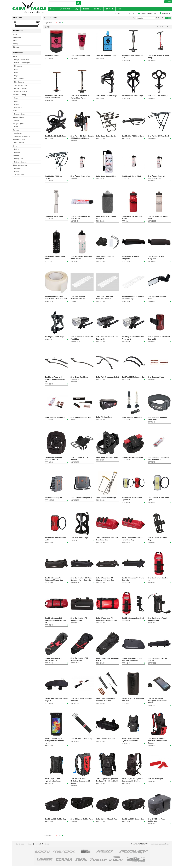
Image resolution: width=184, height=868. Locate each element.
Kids (120, 9)
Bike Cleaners (19, 82)
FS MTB (109, 9)
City (76, 9)
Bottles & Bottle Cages (22, 63)
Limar (15, 146)
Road (52, 9)
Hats (16, 101)
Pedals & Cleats (20, 114)
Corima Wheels (19, 117)
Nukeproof (17, 37)
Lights (16, 72)
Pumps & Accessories (22, 60)
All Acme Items (19, 175)
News (30, 844)
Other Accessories (20, 165)
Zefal (15, 56)
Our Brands (20, 844)
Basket (17, 172)
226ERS (16, 156)
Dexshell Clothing (20, 95)
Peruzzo (16, 130)
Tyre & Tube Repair (21, 85)
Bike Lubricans (19, 79)
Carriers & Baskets (21, 92)
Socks (16, 98)
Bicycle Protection (20, 88)
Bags (16, 76)
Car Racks (18, 133)
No (170, 18)
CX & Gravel (65, 9)
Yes (167, 18)
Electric (86, 9)
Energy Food (19, 159)
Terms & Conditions (42, 844)
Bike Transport (19, 143)
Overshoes (18, 108)
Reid (15, 41)
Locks (16, 69)
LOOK (15, 111)
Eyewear (17, 152)
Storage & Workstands (22, 136)
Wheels (17, 120)
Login (169, 1)
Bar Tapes (18, 168)
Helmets (17, 149)
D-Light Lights (18, 124)
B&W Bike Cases (19, 140)
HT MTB (98, 9)
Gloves (17, 104)
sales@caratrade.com (147, 13)
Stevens (16, 47)
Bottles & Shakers (20, 162)
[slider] (15, 26)
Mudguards (18, 66)
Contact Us (165, 13)
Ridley (15, 44)
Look (15, 34)
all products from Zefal (163, 27)
